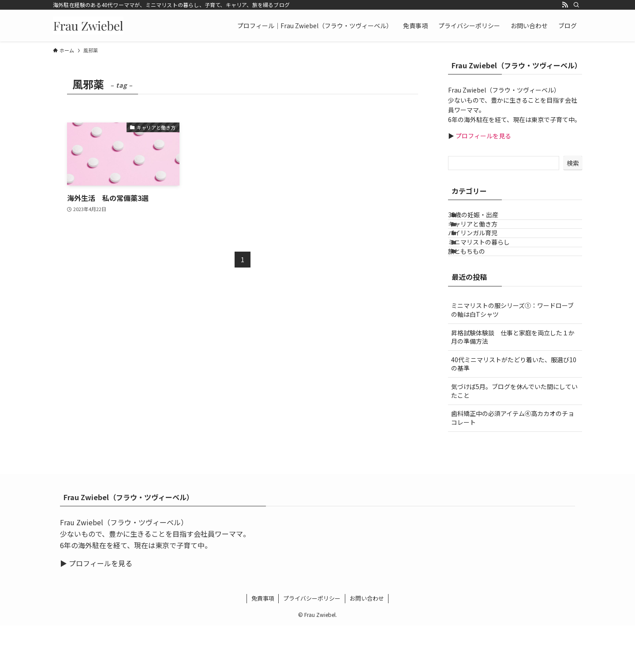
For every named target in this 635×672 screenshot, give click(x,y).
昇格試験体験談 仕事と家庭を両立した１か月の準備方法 (513, 383)
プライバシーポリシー (312, 644)
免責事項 (263, 644)
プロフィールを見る (483, 136)
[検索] (576, 5)
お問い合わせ (367, 644)
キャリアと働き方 (484, 238)
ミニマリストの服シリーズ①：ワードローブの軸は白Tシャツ (512, 356)
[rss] (565, 5)
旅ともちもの (478, 293)
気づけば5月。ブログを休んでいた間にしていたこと (514, 437)
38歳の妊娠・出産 (484, 219)
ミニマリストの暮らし (490, 274)
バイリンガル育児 (484, 256)
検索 (573, 163)
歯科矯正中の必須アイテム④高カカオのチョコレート (513, 464)
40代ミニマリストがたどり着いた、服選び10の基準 (514, 410)
